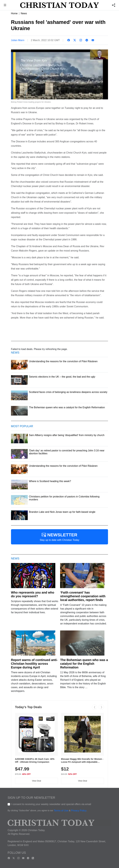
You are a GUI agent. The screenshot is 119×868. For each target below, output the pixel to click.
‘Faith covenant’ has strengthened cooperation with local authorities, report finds (83, 596)
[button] (5, 6)
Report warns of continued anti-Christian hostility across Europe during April (34, 664)
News (24, 13)
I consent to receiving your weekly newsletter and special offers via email (51, 804)
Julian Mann (18, 40)
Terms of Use (61, 811)
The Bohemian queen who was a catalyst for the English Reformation (84, 664)
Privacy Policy (79, 811)
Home (14, 13)
